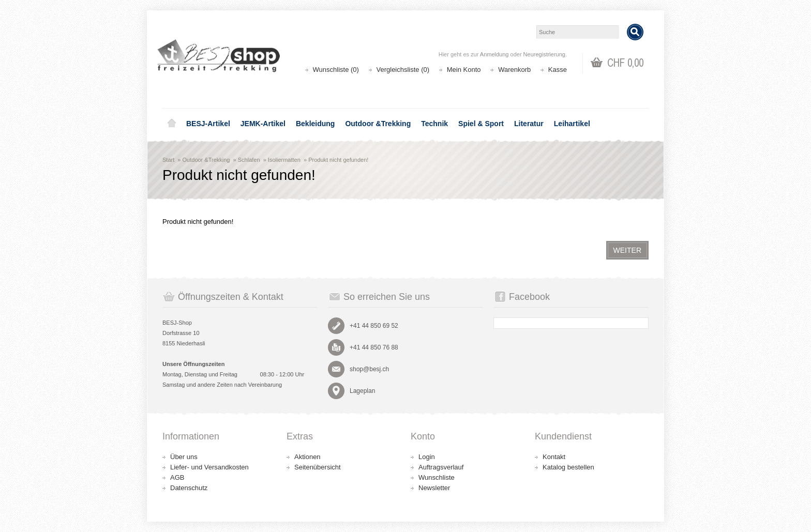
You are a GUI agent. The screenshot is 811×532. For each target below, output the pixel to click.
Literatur (529, 124)
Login (427, 457)
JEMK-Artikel (263, 124)
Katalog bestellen (568, 467)
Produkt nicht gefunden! (338, 160)
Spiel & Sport (481, 124)
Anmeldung (494, 54)
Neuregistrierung (544, 54)
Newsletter (434, 488)
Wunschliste (437, 477)
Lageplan (362, 391)
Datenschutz (189, 488)
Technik (434, 124)
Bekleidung (315, 124)
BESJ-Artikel (208, 124)
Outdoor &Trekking (378, 124)
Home (172, 124)
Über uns (184, 457)
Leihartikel (572, 124)
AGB (177, 477)
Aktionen (307, 457)
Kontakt (554, 457)
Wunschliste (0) (336, 70)
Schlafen (249, 160)
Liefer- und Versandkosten (209, 467)
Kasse (558, 70)
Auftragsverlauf (441, 467)
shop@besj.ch (369, 369)
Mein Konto (464, 70)
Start (168, 160)
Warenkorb (514, 70)
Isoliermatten (284, 160)
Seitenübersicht (318, 467)
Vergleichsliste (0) (403, 70)
